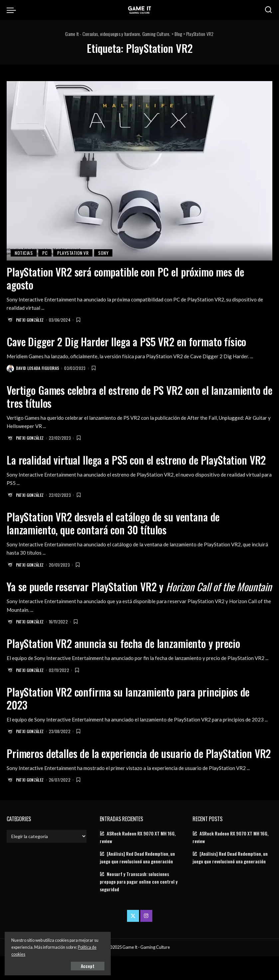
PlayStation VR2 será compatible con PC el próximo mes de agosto (128, 278)
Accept (81, 966)
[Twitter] (133, 940)
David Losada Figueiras (38, 368)
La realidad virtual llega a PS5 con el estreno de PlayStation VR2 (138, 459)
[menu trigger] (13, 10)
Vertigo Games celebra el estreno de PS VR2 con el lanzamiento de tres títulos (136, 396)
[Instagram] (146, 940)
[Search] (268, 10)
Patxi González (30, 320)
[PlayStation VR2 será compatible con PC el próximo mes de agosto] (139, 171)
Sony (103, 253)
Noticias (24, 253)
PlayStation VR (73, 253)
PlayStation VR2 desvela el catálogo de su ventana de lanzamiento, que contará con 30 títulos (115, 522)
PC (45, 253)
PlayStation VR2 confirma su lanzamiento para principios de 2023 (130, 710)
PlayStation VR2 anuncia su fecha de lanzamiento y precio (125, 655)
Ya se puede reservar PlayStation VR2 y (123, 592)
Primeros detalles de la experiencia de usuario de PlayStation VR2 (131, 771)
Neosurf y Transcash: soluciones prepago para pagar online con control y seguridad (139, 906)
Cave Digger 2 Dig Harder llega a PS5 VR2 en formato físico (128, 341)
